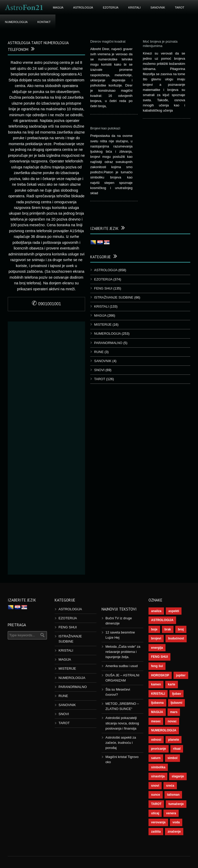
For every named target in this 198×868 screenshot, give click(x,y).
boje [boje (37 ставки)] (154, 629)
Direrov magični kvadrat (108, 41)
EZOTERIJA (111, 7)
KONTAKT (44, 22)
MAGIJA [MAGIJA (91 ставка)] (157, 712)
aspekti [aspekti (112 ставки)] (174, 611)
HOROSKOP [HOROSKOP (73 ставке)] (160, 675)
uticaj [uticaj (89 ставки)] (155, 813)
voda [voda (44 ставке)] (176, 822)
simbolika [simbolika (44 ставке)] (158, 767)
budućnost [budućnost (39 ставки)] (176, 638)
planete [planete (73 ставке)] (174, 740)
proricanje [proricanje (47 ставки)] (159, 749)
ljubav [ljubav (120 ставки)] (176, 694)
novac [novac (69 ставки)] (172, 721)
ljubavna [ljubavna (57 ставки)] (157, 703)
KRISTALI (134, 7)
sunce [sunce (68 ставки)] (156, 795)
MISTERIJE (103, 324)
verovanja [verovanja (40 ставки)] (158, 822)
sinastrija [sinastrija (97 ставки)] (158, 776)
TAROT (179, 7)
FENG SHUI (103, 288)
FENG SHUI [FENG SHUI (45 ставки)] (159, 657)
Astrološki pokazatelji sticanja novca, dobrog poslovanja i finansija (122, 723)
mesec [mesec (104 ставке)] (156, 721)
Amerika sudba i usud (122, 666)
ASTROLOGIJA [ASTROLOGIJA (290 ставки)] (162, 620)
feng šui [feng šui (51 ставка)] (157, 666)
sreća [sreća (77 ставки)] (170, 786)
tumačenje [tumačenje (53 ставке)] (176, 804)
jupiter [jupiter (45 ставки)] (181, 675)
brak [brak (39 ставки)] (168, 629)
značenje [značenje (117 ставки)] (174, 832)
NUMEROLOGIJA (16, 22)
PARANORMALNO (108, 343)
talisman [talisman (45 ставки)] (173, 795)
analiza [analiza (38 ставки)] (156, 611)
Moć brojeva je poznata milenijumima (160, 44)
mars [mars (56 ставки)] (174, 712)
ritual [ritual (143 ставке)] (177, 749)
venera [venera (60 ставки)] (171, 813)
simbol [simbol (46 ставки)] (173, 758)
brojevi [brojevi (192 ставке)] (156, 638)
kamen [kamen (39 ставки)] (156, 684)
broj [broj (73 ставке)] (181, 629)
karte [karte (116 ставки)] (172, 684)
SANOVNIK (158, 7)
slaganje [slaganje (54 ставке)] (178, 776)
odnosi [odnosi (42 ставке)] (156, 740)
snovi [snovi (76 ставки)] (155, 786)
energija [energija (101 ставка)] (157, 648)
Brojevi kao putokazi (105, 128)
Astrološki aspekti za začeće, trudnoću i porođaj (121, 743)
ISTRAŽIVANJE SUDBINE (114, 297)
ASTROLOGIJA (83, 7)
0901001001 (46, 304)
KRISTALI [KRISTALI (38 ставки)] (158, 694)
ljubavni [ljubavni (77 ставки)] (176, 703)
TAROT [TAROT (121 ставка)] (156, 804)
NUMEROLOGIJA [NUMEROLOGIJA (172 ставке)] (164, 730)
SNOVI (99, 370)
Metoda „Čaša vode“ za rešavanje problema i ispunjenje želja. (123, 652)
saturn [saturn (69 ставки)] (156, 758)
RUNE (99, 352)
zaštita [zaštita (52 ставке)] (156, 832)
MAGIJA (58, 7)
